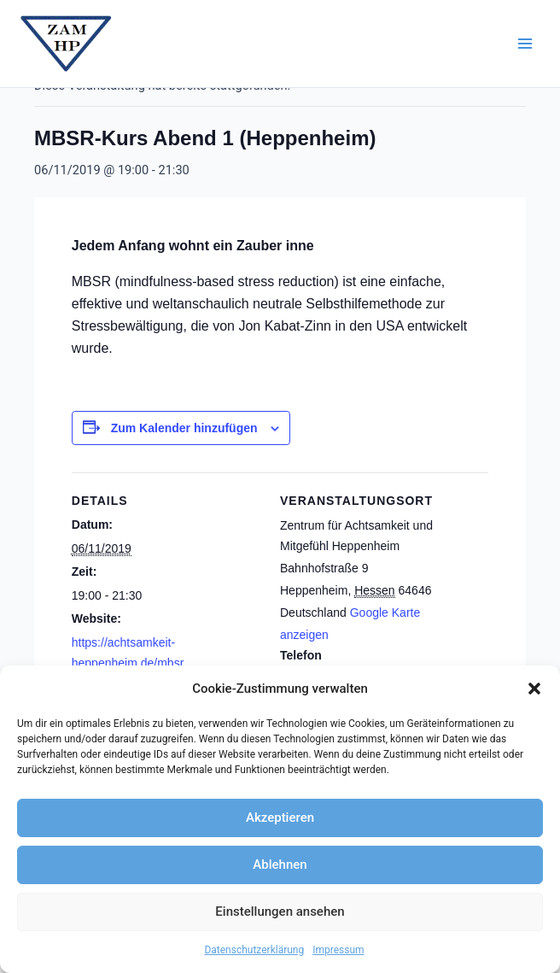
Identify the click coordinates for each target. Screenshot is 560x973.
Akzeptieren (280, 818)
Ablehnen (280, 865)
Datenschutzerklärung (254, 950)
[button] (534, 689)
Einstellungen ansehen (280, 911)
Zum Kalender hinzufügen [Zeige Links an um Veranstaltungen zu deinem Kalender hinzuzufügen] (184, 428)
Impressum (338, 950)
